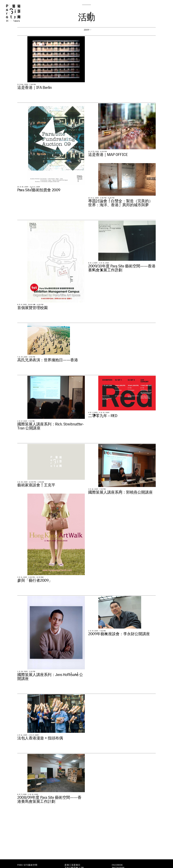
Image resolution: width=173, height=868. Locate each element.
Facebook (117, 865)
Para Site (17, 13)
